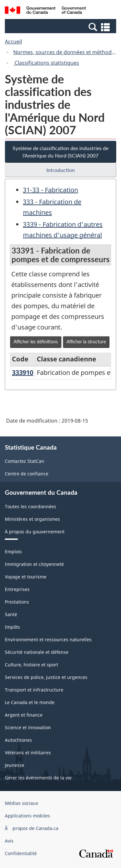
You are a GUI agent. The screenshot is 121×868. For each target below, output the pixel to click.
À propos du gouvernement (35, 532)
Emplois (13, 552)
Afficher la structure (86, 342)
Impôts (12, 627)
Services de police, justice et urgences (46, 677)
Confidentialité (21, 853)
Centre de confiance (27, 474)
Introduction (61, 170)
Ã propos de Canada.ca (32, 828)
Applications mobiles (27, 816)
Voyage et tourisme (26, 577)
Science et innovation (28, 727)
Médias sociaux (21, 803)
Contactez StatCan (25, 461)
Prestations (17, 602)
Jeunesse (15, 765)
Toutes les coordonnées (30, 506)
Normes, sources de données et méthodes (65, 52)
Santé (11, 614)
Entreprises (17, 589)
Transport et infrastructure (34, 690)
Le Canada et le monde (30, 702)
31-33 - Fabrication (50, 190)
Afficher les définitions (36, 342)
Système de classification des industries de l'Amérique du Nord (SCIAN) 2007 (60, 152)
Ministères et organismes (32, 519)
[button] (61, 27)
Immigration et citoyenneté (34, 564)
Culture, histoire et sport (31, 665)
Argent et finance (24, 715)
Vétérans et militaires (28, 753)
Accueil (13, 42)
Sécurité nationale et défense (37, 652)
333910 (23, 372)
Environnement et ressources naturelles (48, 639)
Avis (9, 841)
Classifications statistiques (46, 63)
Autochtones (18, 740)
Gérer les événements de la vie (38, 778)
